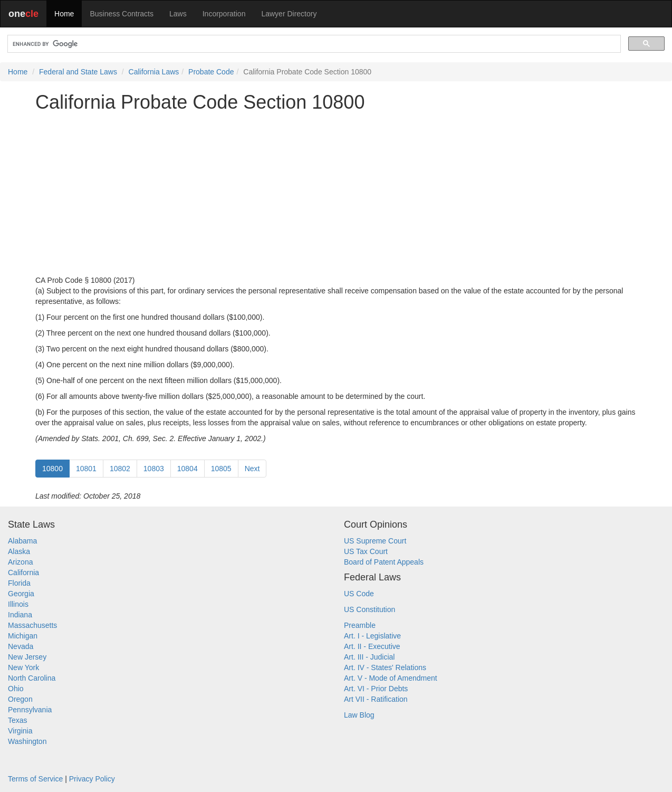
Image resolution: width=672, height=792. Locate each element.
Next (252, 469)
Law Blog (359, 715)
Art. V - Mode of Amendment (391, 678)
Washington (27, 741)
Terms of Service (35, 779)
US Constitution (369, 609)
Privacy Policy (92, 779)
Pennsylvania (30, 710)
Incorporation (224, 14)
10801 (86, 469)
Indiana (20, 615)
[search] (313, 44)
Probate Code (211, 72)
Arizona (20, 562)
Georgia (21, 594)
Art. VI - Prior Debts (376, 689)
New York (23, 667)
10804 (188, 469)
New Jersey (27, 657)
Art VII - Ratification (376, 699)
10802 (120, 469)
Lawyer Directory (289, 14)
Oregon (20, 699)
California (23, 572)
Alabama (22, 541)
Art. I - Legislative (372, 636)
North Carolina (32, 678)
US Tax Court (366, 551)
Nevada (21, 646)
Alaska (19, 551)
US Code (359, 594)
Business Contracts (122, 14)
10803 (154, 469)
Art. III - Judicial (369, 657)
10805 (221, 469)
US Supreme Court (375, 541)
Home (64, 14)
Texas (18, 720)
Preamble (360, 625)
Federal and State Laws (78, 72)
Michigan (23, 636)
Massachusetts (32, 625)
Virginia (20, 731)
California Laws (154, 72)
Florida (19, 583)
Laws (178, 14)
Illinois (18, 604)
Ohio (16, 689)
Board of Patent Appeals (384, 562)
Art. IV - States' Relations (385, 667)
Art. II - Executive (372, 646)
